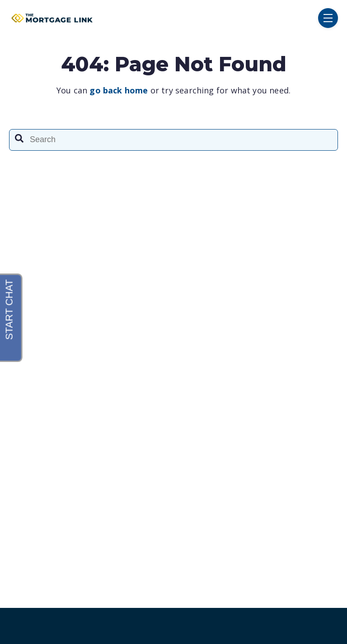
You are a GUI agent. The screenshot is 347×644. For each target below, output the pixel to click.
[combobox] (173, 140)
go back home (119, 90)
